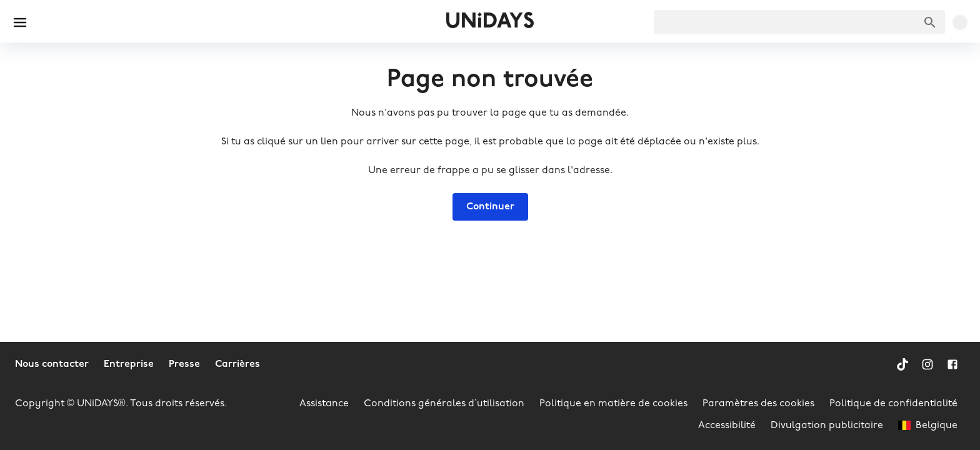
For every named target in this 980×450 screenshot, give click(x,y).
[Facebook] (952, 364)
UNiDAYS (490, 22)
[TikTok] (902, 364)
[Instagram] (927, 364)
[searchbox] (799, 22)
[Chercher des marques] (930, 22)
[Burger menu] (20, 22)
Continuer (490, 207)
